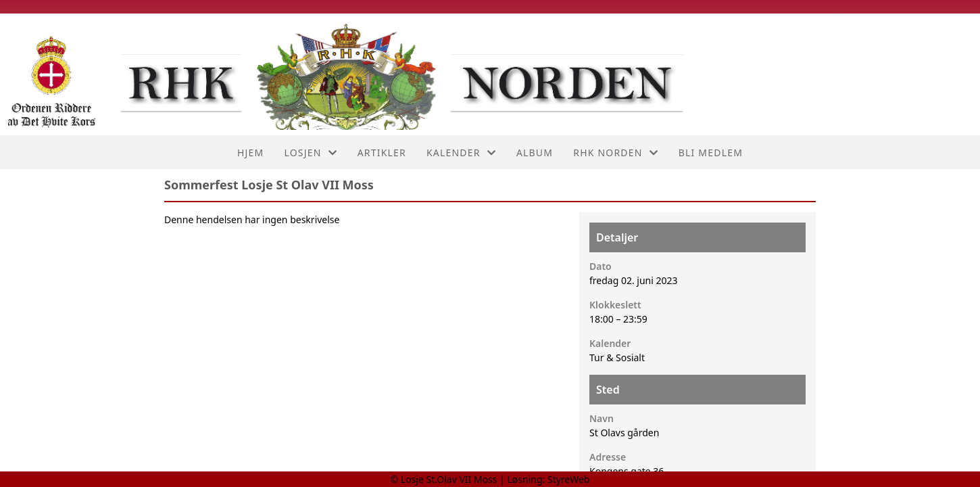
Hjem (250, 153)
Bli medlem (711, 153)
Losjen (310, 153)
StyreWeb (569, 479)
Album (535, 153)
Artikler (382, 153)
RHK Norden (616, 153)
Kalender (461, 153)
